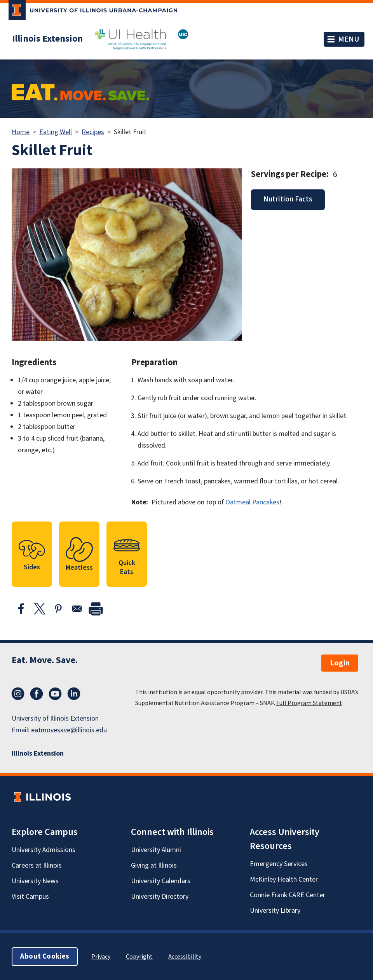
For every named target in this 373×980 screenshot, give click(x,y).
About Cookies (45, 956)
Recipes (93, 132)
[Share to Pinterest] (58, 609)
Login (340, 663)
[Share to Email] (77, 609)
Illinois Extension (47, 39)
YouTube (55, 694)
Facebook (37, 694)
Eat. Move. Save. (45, 660)
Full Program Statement (309, 703)
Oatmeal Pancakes (252, 502)
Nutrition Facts (288, 199)
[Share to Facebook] (21, 609)
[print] (96, 609)
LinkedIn (74, 694)
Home (21, 132)
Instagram (18, 694)
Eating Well (56, 132)
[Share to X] (40, 609)
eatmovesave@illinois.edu (69, 730)
